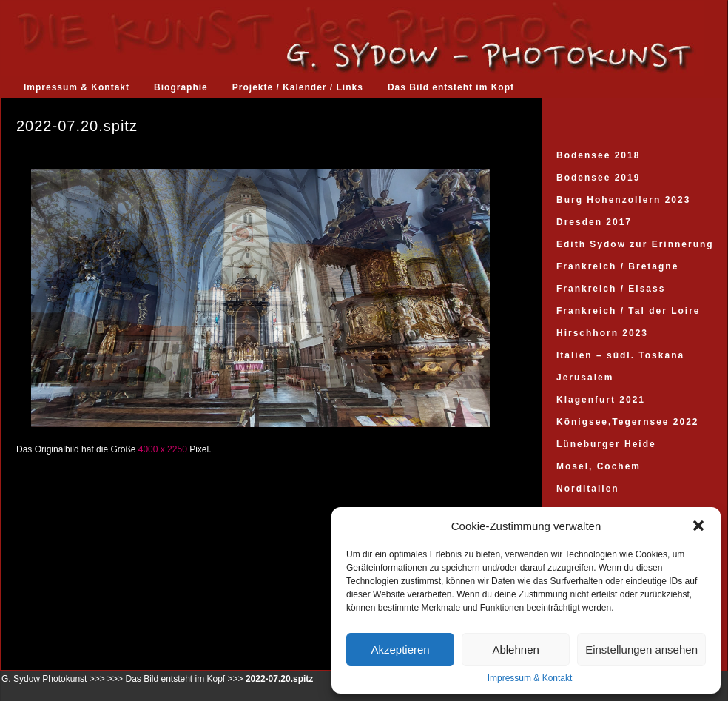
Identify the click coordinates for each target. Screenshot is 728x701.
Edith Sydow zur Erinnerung (635, 244)
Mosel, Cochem (599, 466)
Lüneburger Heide (606, 444)
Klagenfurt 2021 (601, 400)
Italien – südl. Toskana (620, 355)
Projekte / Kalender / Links (298, 87)
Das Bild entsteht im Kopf (451, 87)
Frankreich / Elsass (611, 289)
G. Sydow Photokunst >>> (53, 679)
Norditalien (588, 489)
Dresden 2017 (594, 222)
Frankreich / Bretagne (617, 266)
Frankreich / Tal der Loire (628, 311)
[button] (698, 526)
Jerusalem (585, 378)
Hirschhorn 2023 (602, 333)
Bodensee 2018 (598, 155)
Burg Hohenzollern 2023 (623, 200)
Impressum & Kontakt (530, 678)
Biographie (181, 87)
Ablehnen (515, 650)
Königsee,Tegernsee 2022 (628, 422)
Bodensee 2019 (598, 178)
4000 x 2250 (163, 449)
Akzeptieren (400, 650)
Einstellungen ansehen (641, 650)
